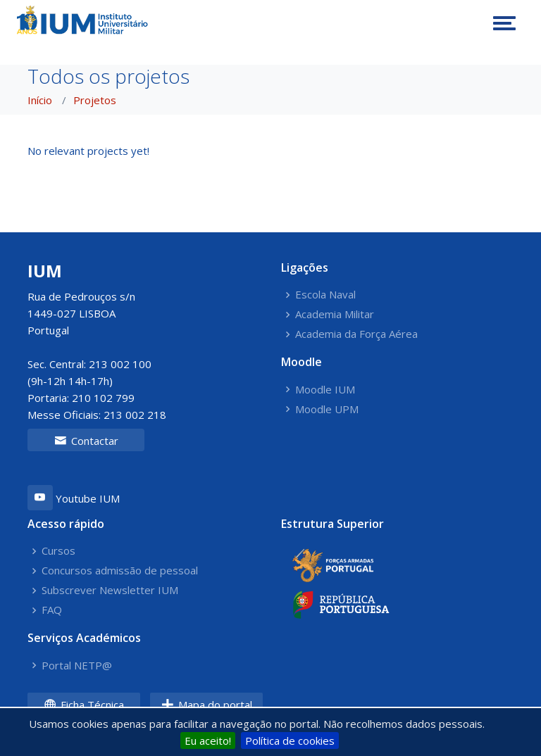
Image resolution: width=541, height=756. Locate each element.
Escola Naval (325, 295)
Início (40, 100)
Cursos (58, 551)
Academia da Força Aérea (356, 334)
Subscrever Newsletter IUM (110, 590)
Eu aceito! (208, 741)
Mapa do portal (207, 705)
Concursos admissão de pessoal (120, 571)
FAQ (52, 610)
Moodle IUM (325, 390)
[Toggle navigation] (504, 23)
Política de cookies (290, 741)
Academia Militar (335, 314)
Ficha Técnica (84, 705)
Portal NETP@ (77, 666)
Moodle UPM (327, 409)
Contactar (86, 441)
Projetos (95, 100)
